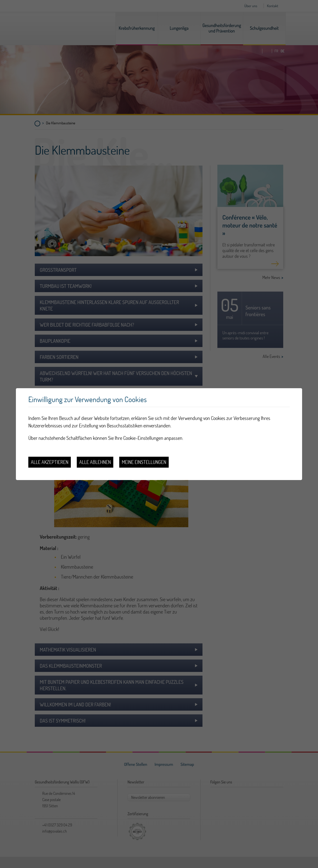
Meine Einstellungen (144, 462)
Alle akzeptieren (50, 462)
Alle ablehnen (95, 462)
